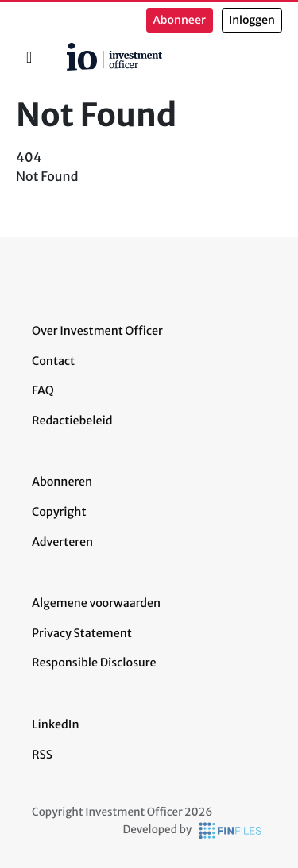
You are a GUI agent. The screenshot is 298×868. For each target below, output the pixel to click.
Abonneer (180, 20)
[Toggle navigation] (29, 57)
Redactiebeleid (72, 421)
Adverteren (62, 542)
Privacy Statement (82, 633)
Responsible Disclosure (94, 663)
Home (60, 48)
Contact (53, 361)
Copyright (59, 512)
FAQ (43, 390)
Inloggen (252, 20)
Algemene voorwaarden (96, 603)
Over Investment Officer (97, 331)
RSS (42, 755)
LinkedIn (56, 724)
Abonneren (62, 482)
